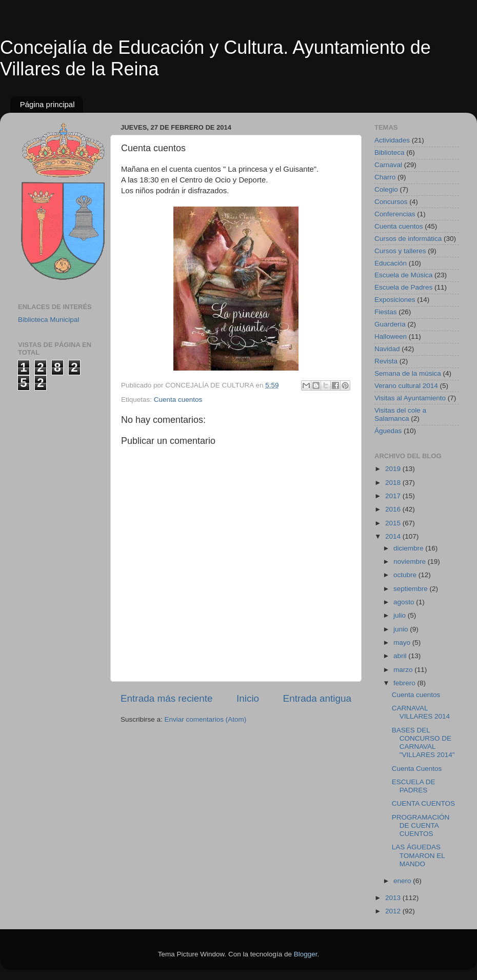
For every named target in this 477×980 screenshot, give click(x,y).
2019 (394, 469)
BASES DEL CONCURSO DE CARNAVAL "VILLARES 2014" (423, 743)
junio (402, 629)
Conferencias (395, 214)
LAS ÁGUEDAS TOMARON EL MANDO (419, 855)
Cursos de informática (408, 239)
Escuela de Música (403, 275)
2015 (394, 523)
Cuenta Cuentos (417, 769)
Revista (386, 361)
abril (401, 656)
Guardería (390, 324)
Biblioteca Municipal (48, 320)
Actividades (392, 140)
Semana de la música (408, 373)
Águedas (388, 431)
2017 (394, 496)
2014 (394, 536)
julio (401, 615)
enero (403, 881)
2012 (394, 911)
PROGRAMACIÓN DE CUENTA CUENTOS (421, 825)
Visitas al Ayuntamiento (410, 398)
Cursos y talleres (400, 251)
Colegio (386, 189)
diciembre (409, 548)
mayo (403, 642)
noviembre (411, 562)
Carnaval (388, 165)
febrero (405, 683)
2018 (394, 483)
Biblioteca (390, 152)
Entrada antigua (317, 698)
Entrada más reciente (167, 698)
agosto (405, 602)
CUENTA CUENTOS (423, 803)
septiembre (412, 589)
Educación (391, 263)
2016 (394, 509)
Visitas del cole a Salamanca (400, 414)
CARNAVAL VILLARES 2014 (421, 712)
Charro (385, 177)
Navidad (387, 349)
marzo (404, 670)
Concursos (391, 202)
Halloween (391, 336)
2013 (394, 898)
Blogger (306, 954)
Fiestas (386, 312)
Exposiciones (395, 300)
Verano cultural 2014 (406, 386)
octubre (406, 575)
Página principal (47, 104)
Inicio (248, 698)
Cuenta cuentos (178, 400)
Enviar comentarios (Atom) (206, 719)
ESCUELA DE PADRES (414, 786)
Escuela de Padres (403, 287)
